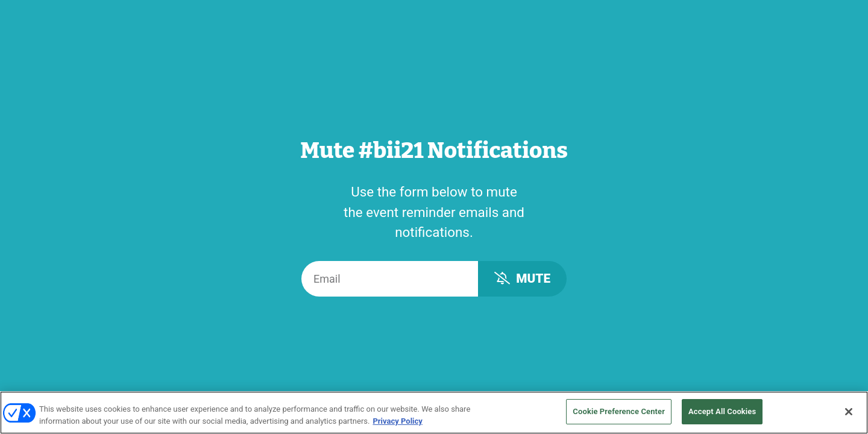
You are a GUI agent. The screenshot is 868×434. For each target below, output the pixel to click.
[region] (434, 413)
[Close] (849, 412)
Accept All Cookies (722, 411)
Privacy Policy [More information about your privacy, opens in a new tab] (397, 421)
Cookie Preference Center (619, 411)
